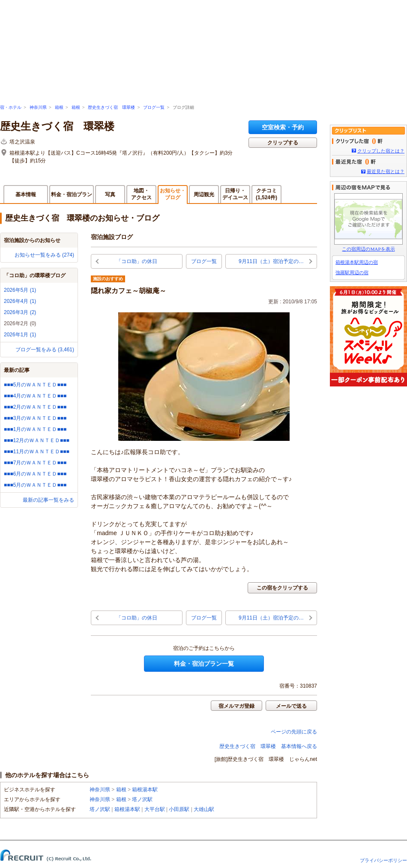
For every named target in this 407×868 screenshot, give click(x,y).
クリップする (283, 143)
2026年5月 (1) (20, 290)
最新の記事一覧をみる (48, 500)
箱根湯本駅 (145, 790)
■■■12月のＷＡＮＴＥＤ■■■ (37, 440)
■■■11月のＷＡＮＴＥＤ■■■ (37, 452)
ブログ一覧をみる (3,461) (45, 350)
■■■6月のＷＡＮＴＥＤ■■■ (35, 474)
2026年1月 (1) (20, 335)
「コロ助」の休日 (137, 261)
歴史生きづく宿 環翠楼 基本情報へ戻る (268, 746)
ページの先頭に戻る (294, 732)
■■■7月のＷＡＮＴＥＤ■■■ (35, 463)
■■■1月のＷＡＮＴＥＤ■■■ (35, 429)
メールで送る (291, 706)
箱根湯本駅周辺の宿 (357, 262)
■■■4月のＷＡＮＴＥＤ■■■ (35, 396)
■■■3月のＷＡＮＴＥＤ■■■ (35, 418)
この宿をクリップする (282, 588)
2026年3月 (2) (20, 312)
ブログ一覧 (154, 107)
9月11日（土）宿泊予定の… (271, 261)
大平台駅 (155, 809)
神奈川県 (38, 107)
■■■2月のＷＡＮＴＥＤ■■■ (35, 407)
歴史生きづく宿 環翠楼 (111, 107)
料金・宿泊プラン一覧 (204, 664)
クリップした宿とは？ (381, 151)
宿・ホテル (11, 107)
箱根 (59, 107)
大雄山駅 (204, 809)
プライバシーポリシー (383, 860)
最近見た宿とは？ (386, 171)
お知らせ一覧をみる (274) (44, 255)
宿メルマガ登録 (236, 706)
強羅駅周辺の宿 (352, 272)
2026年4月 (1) (20, 301)
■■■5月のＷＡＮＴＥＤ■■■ (35, 385)
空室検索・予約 (283, 127)
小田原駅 (179, 809)
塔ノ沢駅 (142, 799)
